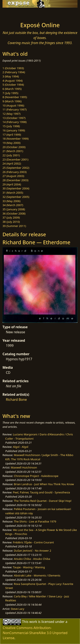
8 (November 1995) (15, 97)
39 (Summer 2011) (14, 226)
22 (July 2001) (11, 155)
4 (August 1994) (13, 81)
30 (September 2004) (16, 188)
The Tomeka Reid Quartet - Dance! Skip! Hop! (43, 501)
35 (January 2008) (14, 209)
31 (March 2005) (13, 193)
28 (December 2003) (15, 180)
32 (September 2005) (16, 197)
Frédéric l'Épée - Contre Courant (33, 542)
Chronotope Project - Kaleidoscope (36, 476)
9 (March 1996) (12, 101)
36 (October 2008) (14, 213)
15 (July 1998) (11, 126)
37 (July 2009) (11, 217)
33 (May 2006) (12, 201)
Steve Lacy (18, 609)
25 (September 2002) (16, 168)
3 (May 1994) (11, 76)
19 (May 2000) (12, 143)
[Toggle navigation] (13, 14)
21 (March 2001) (13, 151)
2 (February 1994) (14, 72)
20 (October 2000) (14, 147)
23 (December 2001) (15, 159)
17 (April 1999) (12, 135)
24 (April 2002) (12, 163)
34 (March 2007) (13, 205)
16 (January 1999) (14, 130)
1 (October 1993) (13, 68)
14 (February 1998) (15, 122)
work (33, 622)
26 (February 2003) (15, 172)
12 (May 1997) (12, 114)
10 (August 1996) (13, 105)
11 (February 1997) (15, 109)
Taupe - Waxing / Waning (29, 567)
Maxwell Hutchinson (24, 467)
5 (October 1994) (13, 85)
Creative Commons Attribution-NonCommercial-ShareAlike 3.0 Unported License (35, 633)
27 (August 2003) (13, 176)
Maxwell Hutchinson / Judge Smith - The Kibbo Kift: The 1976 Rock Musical (39, 457)
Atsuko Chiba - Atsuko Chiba (32, 559)
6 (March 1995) (12, 89)
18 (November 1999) (16, 139)
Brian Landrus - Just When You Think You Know (44, 484)
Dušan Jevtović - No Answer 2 (32, 551)
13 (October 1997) (14, 118)
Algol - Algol (21, 447)
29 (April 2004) (12, 184)
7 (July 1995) (10, 93)
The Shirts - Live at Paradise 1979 (35, 521)
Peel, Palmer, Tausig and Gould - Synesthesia (41, 492)
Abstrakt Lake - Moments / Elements (37, 575)
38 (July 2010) (11, 222)
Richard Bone (16, 400)
